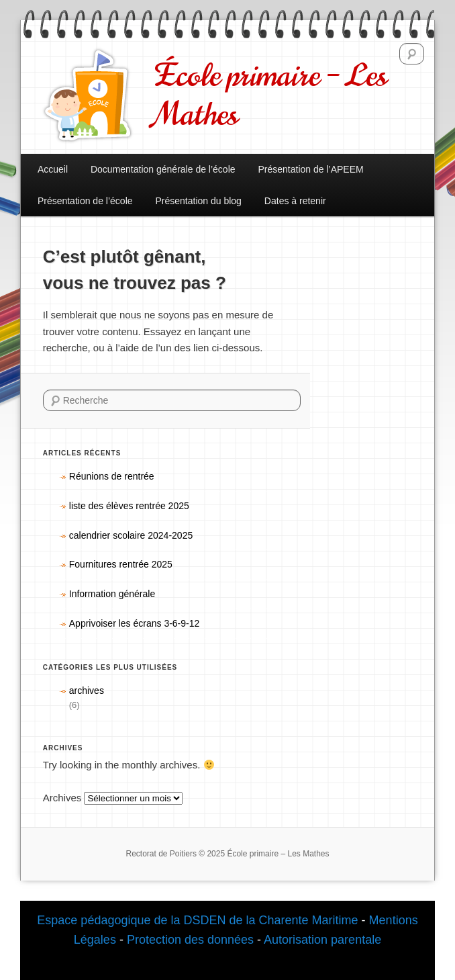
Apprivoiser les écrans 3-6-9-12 (135, 623)
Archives (62, 798)
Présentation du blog (198, 201)
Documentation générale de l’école (163, 169)
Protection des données (192, 940)
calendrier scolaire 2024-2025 (131, 535)
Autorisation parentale (322, 940)
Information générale (112, 594)
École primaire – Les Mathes (271, 95)
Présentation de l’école (85, 201)
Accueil (53, 169)
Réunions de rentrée (112, 476)
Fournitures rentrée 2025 (121, 564)
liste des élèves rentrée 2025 (129, 506)
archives (87, 691)
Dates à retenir (295, 201)
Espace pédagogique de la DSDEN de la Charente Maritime (197, 920)
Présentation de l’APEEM (310, 169)
